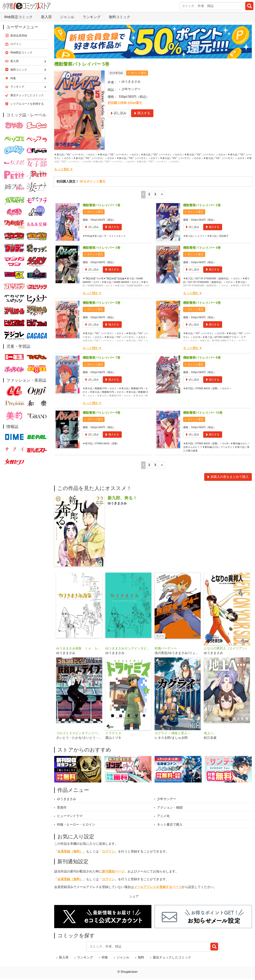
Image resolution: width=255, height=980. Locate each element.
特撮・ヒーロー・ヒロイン (76, 828)
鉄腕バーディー (166, 651)
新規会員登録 (19, 36)
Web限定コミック (18, 17)
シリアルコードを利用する (27, 104)
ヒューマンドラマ (70, 819)
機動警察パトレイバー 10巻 (203, 413)
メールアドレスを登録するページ (158, 890)
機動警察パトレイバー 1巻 (102, 205)
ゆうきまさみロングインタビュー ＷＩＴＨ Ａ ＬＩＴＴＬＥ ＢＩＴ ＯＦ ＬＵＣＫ (128, 651)
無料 (141, 961)
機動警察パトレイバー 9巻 (102, 413)
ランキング (92, 17)
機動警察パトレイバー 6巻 (202, 303)
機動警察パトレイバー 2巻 (202, 205)
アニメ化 (163, 819)
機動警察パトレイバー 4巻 (202, 248)
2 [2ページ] (149, 194)
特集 (105, 961)
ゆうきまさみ (131, 82)
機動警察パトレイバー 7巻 (102, 358)
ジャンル (67, 17)
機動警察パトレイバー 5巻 (102, 303)
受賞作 (62, 811)
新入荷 (46, 17)
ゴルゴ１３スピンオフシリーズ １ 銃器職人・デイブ (79, 736)
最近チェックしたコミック (172, 961)
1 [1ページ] (143, 194)
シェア (134, 899)
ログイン (108, 855)
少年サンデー (131, 89)
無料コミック (120, 17)
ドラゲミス (113, 736)
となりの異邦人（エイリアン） (226, 651)
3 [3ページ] (155, 194)
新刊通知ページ (113, 874)
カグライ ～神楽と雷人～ (173, 736)
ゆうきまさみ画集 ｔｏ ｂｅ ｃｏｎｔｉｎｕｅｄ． (79, 651)
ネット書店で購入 (170, 828)
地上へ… (210, 736)
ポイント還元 (138, 73)
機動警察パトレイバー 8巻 (202, 358)
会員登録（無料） (70, 855)
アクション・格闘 (170, 811)
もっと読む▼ (64, 169)
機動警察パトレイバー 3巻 (102, 248)
